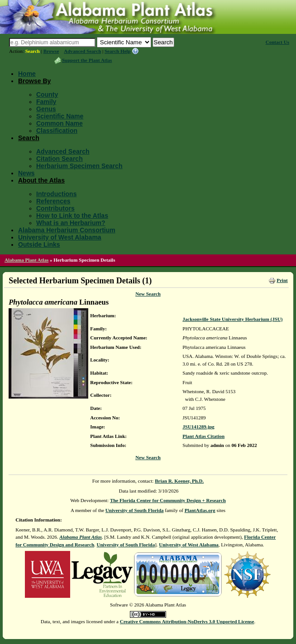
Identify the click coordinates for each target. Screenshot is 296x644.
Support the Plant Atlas (87, 60)
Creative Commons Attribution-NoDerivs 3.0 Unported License (187, 621)
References (53, 201)
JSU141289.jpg (198, 427)
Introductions (56, 194)
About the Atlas (41, 180)
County (47, 94)
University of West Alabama (60, 237)
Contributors (55, 208)
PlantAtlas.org (200, 510)
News (26, 173)
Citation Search (60, 159)
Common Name (60, 123)
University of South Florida (135, 510)
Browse (51, 51)
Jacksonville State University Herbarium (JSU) (232, 319)
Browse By (34, 81)
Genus (46, 109)
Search (33, 51)
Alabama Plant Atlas (26, 260)
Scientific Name (60, 116)
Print (282, 280)
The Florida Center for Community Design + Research (168, 500)
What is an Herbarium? (71, 223)
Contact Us (277, 42)
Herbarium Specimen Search (79, 166)
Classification (57, 131)
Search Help (118, 51)
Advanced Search (82, 51)
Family (46, 102)
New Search (148, 294)
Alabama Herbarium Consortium (67, 230)
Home (27, 74)
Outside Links (39, 244)
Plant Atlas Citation (203, 436)
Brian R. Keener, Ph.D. (179, 481)
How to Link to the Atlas (72, 216)
